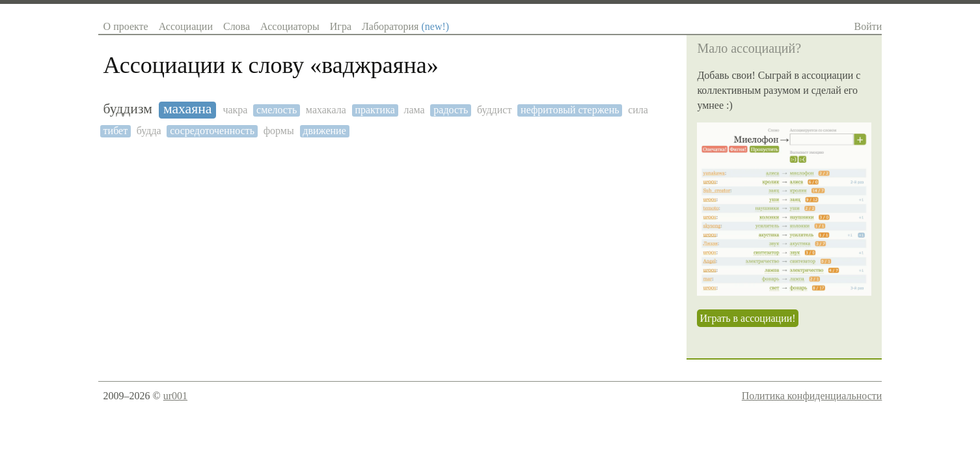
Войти (868, 26)
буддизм (128, 109)
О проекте (126, 26)
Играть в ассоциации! (747, 318)
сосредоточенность (212, 131)
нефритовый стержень (570, 110)
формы (279, 131)
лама (414, 110)
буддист (494, 110)
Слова (237, 26)
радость (451, 110)
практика (374, 110)
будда (149, 131)
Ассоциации (186, 26)
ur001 (175, 396)
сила (638, 110)
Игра (341, 26)
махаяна (188, 109)
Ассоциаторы (290, 26)
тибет (116, 131)
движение (324, 131)
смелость (277, 110)
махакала (326, 110)
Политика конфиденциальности (812, 396)
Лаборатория (405, 26)
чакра (235, 110)
